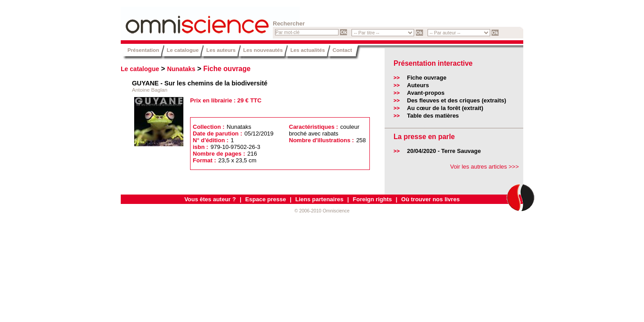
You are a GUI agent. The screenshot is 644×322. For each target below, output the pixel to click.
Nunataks (181, 69)
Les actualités (307, 50)
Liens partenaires (319, 199)
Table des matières (433, 116)
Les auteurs (221, 50)
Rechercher (289, 23)
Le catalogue (183, 50)
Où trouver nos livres (430, 199)
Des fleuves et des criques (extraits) (457, 100)
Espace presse (265, 199)
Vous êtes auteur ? (210, 199)
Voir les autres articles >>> (484, 167)
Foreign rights (372, 199)
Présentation (143, 50)
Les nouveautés (263, 50)
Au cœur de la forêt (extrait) (445, 108)
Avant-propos (426, 93)
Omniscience (174, 20)
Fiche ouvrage (227, 69)
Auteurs (418, 85)
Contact (343, 50)
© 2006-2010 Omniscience (322, 211)
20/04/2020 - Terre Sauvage (444, 151)
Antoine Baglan (150, 90)
